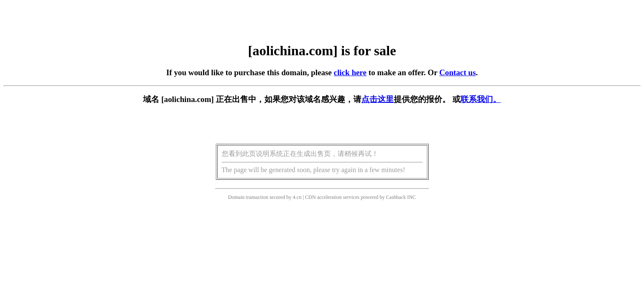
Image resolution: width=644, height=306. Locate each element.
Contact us (458, 72)
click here (350, 72)
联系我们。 (481, 99)
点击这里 (378, 99)
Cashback (396, 197)
